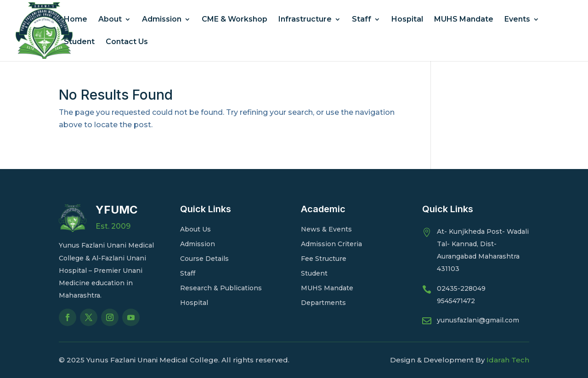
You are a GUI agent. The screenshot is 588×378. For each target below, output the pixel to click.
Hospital (407, 20)
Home (76, 20)
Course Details (204, 259)
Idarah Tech (508, 360)
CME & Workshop (235, 20)
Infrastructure (305, 20)
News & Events (326, 229)
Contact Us (127, 42)
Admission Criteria (331, 244)
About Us (195, 229)
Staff (362, 20)
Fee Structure (324, 259)
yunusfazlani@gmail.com (478, 320)
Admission (162, 20)
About (110, 20)
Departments (323, 303)
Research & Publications (221, 288)
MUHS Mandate (464, 20)
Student (79, 42)
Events (517, 20)
